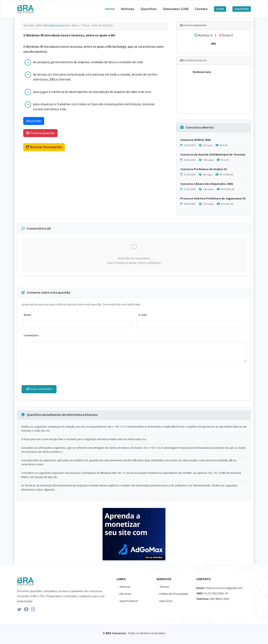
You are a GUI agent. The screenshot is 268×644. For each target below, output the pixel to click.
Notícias (128, 9)
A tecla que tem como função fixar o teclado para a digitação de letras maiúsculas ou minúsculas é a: (84, 439)
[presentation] (53, 374)
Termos (164, 587)
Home (110, 9)
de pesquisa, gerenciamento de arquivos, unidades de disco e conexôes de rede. (88, 62)
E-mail (143, 315)
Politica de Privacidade (174, 594)
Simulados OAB (176, 9)
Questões (149, 9)
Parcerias (125, 594)
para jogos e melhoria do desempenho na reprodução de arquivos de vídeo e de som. (92, 92)
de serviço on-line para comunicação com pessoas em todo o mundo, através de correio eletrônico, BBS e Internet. (95, 77)
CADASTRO (242, 9)
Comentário (31, 335)
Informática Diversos (57, 26)
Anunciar (125, 587)
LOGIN (220, 9)
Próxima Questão (40, 133)
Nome (27, 315)
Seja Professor (129, 601)
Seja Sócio (166, 601)
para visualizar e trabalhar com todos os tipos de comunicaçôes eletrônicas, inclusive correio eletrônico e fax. (94, 107)
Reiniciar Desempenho (44, 147)
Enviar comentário (39, 389)
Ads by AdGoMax (154, 557)
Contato (201, 9)
